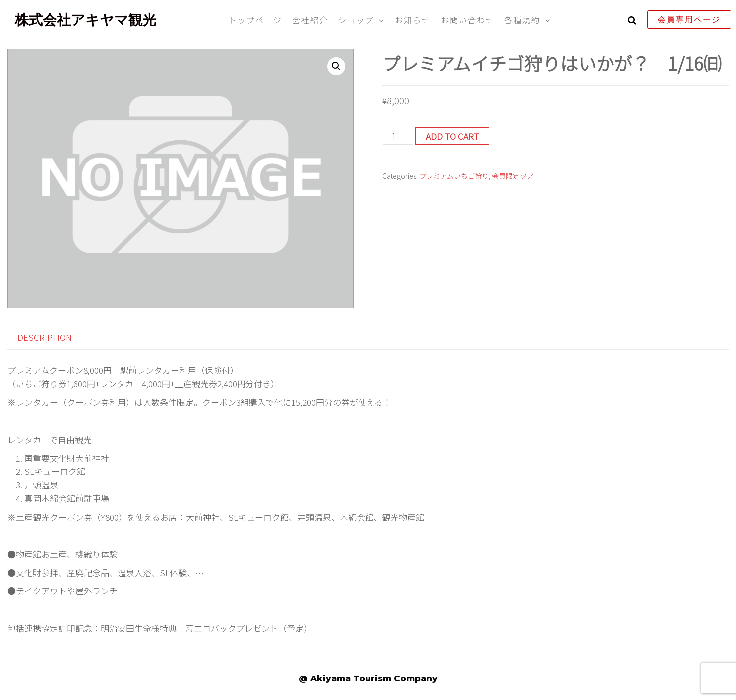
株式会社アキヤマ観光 (86, 20)
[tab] (52, 337)
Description (45, 337)
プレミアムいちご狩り (454, 176)
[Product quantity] (398, 136)
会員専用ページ (689, 20)
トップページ (255, 20)
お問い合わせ (468, 20)
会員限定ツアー (516, 176)
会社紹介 (310, 20)
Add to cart (452, 136)
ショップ (356, 20)
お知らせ (413, 20)
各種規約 (522, 20)
